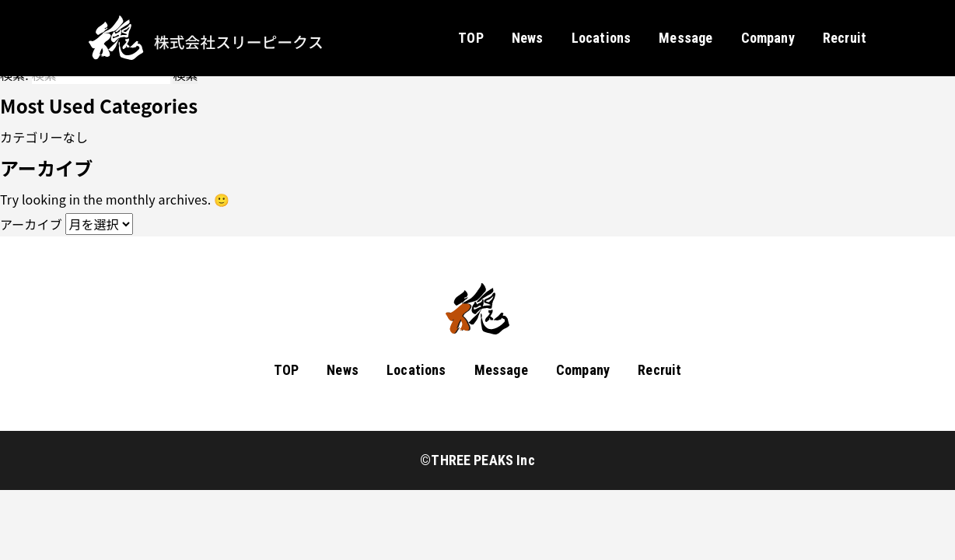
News (528, 38)
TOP (471, 38)
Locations (601, 38)
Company (768, 38)
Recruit (845, 38)
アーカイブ (31, 224)
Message (686, 38)
